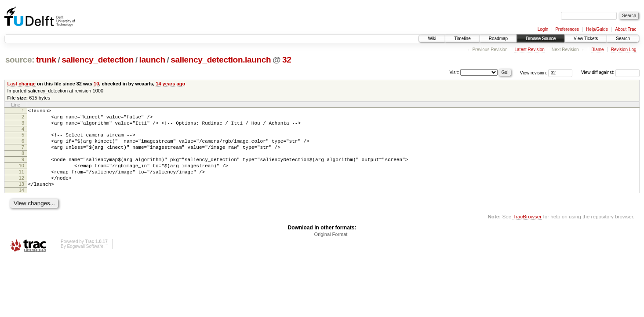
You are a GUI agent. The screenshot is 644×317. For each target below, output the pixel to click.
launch (152, 60)
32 (287, 60)
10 (96, 84)
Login (543, 29)
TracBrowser (527, 232)
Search (623, 39)
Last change (22, 84)
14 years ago (170, 84)
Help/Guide (597, 29)
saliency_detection (98, 60)
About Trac (626, 29)
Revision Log (624, 50)
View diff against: (610, 72)
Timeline (462, 39)
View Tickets (586, 39)
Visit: (455, 72)
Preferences (567, 29)
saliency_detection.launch (221, 60)
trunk (46, 60)
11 (22, 184)
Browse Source (541, 39)
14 (22, 206)
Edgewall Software (85, 262)
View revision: (534, 72)
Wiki (432, 39)
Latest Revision (529, 50)
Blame (597, 50)
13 (22, 199)
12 (22, 191)
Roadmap (498, 39)
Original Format (331, 250)
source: (20, 60)
